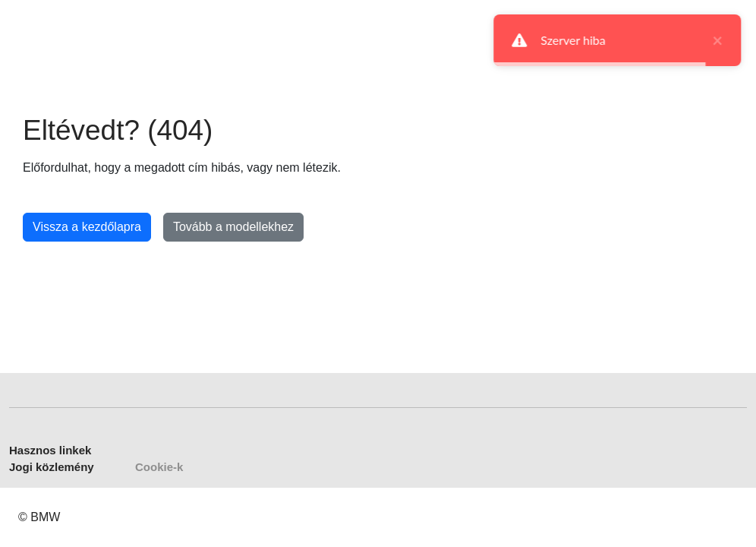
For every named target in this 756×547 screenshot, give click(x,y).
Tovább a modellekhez (233, 227)
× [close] (716, 40)
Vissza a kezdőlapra (87, 227)
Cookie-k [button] (159, 467)
